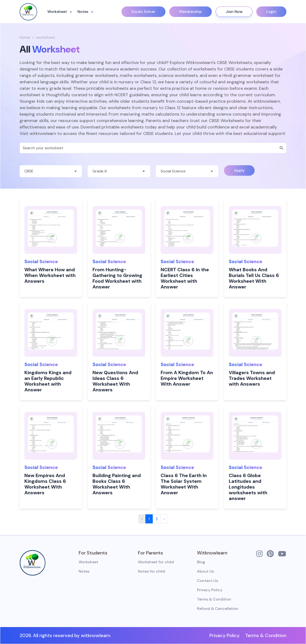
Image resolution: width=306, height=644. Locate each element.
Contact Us (208, 581)
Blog (201, 562)
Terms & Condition (214, 599)
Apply (239, 170)
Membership (191, 12)
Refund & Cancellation (218, 609)
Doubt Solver (143, 12)
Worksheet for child (156, 562)
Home (25, 37)
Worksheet (58, 12)
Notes (83, 12)
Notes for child (151, 571)
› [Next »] (164, 519)
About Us (205, 571)
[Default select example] (51, 171)
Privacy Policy (210, 590)
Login (271, 12)
